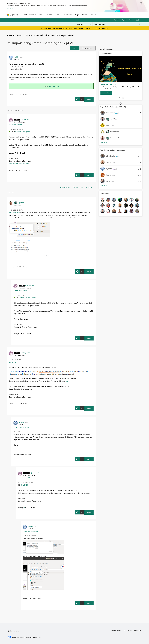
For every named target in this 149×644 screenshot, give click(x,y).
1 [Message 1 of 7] (15, 95)
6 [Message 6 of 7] (15, 267)
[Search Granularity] (84, 24)
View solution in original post (19, 164)
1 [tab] (118, 98)
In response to (15, 124)
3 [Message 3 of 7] (20, 454)
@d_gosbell (27, 132)
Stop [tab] (123, 98)
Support (94, 15)
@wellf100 (18, 132)
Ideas (59, 15)
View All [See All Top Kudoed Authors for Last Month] (104, 186)
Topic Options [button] (87, 48)
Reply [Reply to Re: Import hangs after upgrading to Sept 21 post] (89, 99)
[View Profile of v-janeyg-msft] (25, 119)
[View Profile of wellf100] (17, 57)
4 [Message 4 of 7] (24, 508)
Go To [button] (138, 20)
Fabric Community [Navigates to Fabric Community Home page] (28, 15)
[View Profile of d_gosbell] (21, 203)
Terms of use (128, 630)
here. (67, 381)
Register (116, 20)
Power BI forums (15, 35)
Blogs (77, 15)
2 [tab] (119, 98)
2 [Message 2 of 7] (15, 404)
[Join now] (106, 93)
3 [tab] (120, 98)
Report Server (67, 35)
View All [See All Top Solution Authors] (104, 142)
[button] (75, 48)
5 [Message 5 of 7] (29, 598)
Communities (68, 15)
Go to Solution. (54, 86)
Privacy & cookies (116, 630)
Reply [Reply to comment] (89, 175)
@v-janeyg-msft (14, 213)
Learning (85, 15)
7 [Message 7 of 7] (15, 170)
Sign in (124, 20)
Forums (41, 15)
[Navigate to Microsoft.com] (12, 15)
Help (131, 20)
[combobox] (117, 24)
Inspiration (50, 15)
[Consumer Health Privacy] (34, 637)
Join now (10, 8)
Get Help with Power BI (47, 35)
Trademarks (138, 630)
